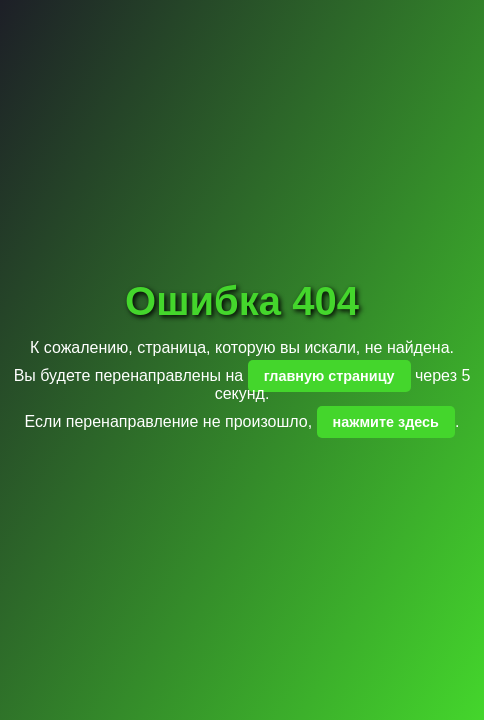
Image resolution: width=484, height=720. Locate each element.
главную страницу (329, 376)
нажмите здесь (386, 422)
